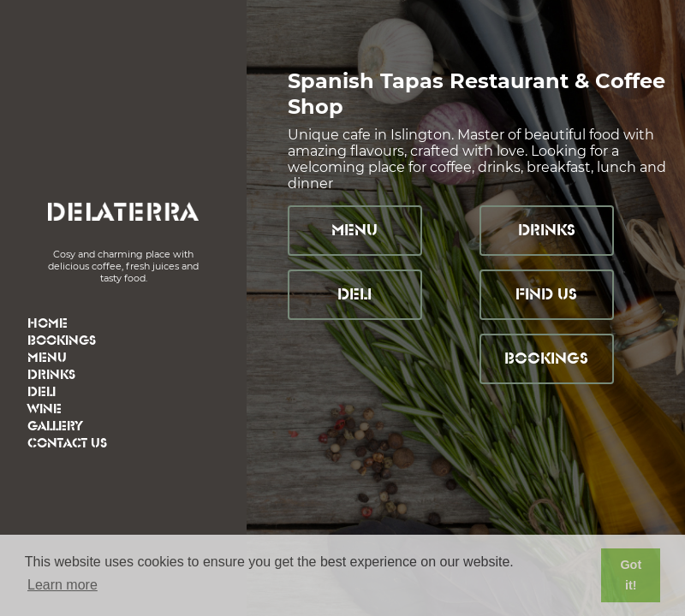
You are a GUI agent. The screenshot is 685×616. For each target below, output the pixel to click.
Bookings (62, 341)
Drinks (51, 375)
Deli (42, 392)
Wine (45, 409)
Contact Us (67, 444)
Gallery (55, 426)
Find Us (546, 295)
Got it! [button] (631, 575)
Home (48, 324)
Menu (47, 358)
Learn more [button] (63, 585)
